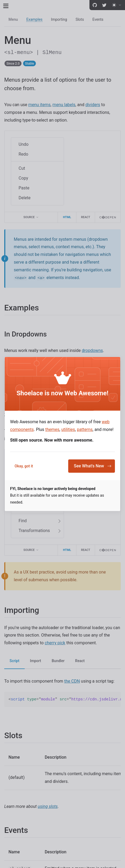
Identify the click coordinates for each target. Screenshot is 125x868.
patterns (85, 429)
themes (52, 429)
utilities (68, 429)
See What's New (93, 466)
